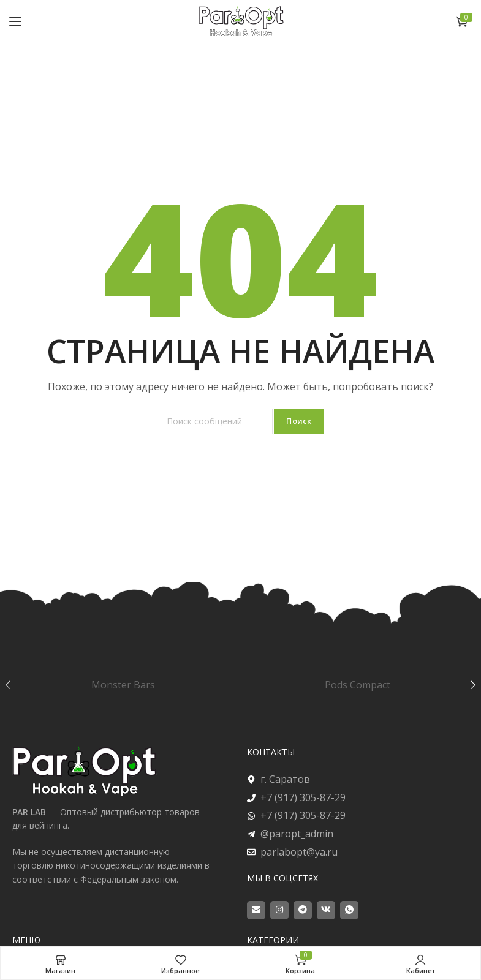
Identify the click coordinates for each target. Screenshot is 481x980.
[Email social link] (256, 910)
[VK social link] (326, 910)
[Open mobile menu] (15, 21)
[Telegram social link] (303, 910)
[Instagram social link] (279, 910)
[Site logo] (241, 21)
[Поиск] (215, 421)
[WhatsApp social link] (349, 910)
